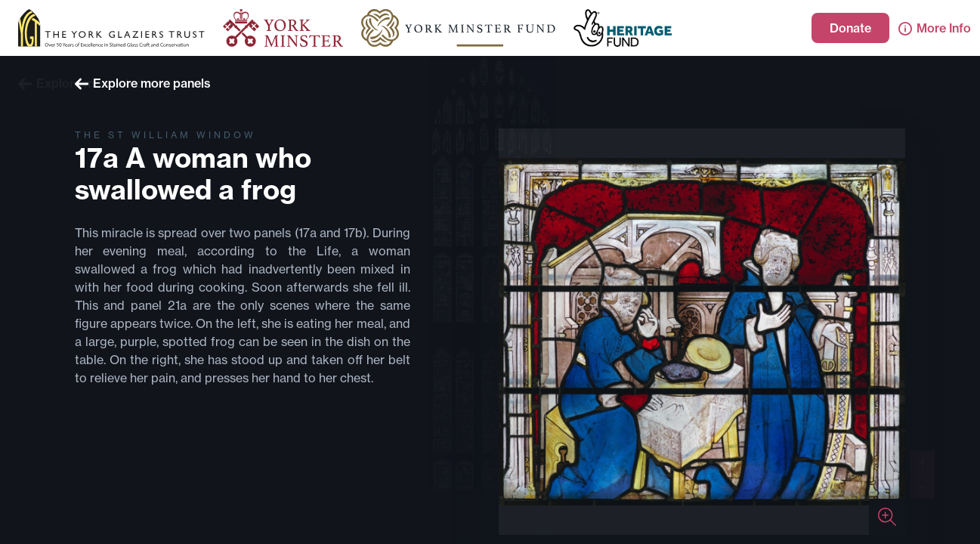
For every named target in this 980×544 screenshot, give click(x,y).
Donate (850, 28)
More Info (935, 28)
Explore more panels (143, 83)
